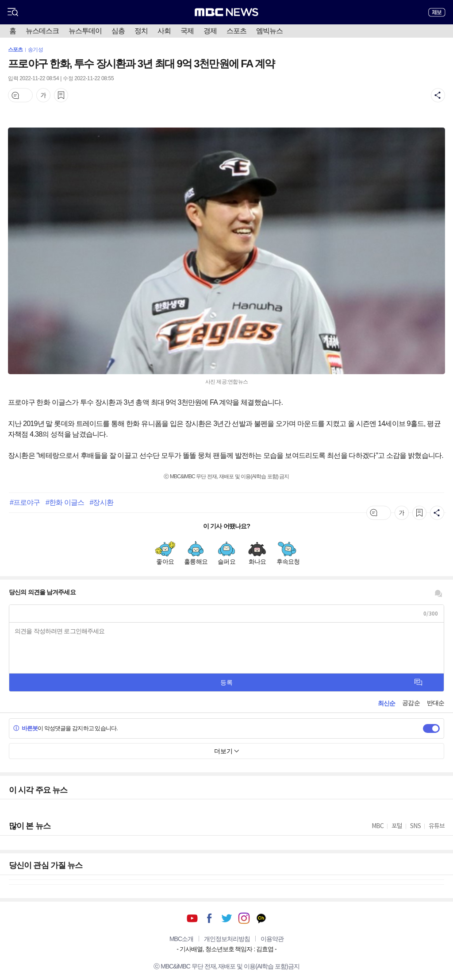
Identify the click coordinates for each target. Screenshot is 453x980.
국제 (187, 31)
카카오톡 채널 (261, 918)
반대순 (436, 703)
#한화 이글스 (65, 502)
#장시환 (101, 502)
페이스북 (209, 918)
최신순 (386, 703)
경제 (210, 31)
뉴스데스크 (42, 31)
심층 (118, 31)
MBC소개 (181, 939)
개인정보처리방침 (227, 939)
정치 (141, 31)
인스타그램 (244, 918)
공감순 (411, 703)
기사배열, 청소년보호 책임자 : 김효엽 (226, 949)
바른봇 (25, 728)
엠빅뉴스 (269, 31)
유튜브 (192, 918)
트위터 (227, 918)
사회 (164, 31)
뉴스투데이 (85, 31)
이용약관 (272, 939)
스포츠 (236, 31)
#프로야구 (25, 502)
